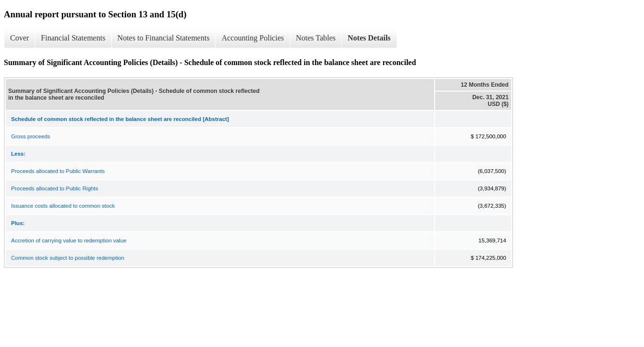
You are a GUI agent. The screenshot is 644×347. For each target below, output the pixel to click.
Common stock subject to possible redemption (68, 258)
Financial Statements (73, 38)
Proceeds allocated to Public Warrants (58, 171)
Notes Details (369, 38)
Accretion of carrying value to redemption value (69, 240)
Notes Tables (316, 38)
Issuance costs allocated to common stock (63, 206)
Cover (19, 38)
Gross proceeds (31, 136)
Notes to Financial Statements (164, 38)
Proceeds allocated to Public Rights (55, 188)
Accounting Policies (252, 38)
